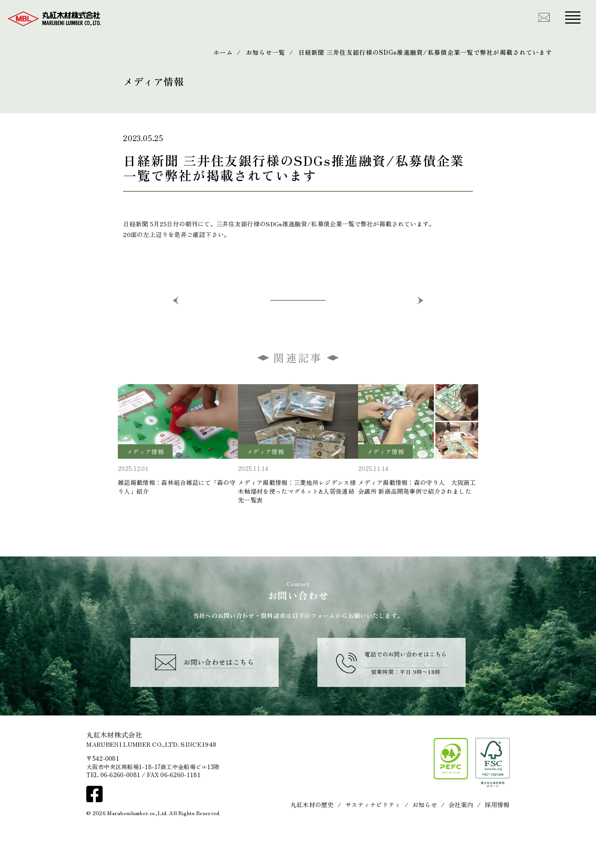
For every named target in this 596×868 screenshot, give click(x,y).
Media (133, 69)
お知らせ (425, 834)
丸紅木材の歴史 (312, 834)
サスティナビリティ (373, 834)
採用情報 (497, 834)
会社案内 (461, 834)
